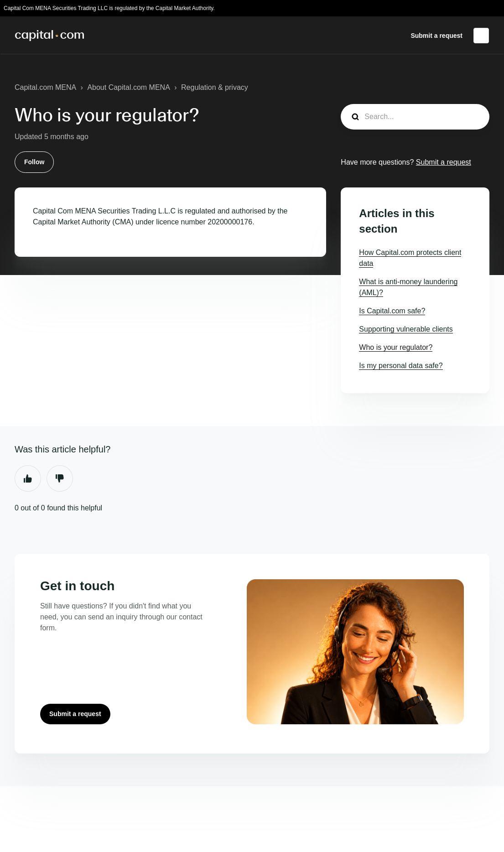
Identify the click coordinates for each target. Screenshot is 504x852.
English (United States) (481, 36)
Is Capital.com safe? (392, 311)
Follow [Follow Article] (34, 162)
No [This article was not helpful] (60, 478)
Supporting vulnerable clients (406, 329)
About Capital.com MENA (128, 87)
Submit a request (436, 36)
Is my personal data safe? (401, 366)
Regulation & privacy (215, 87)
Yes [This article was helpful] (28, 478)
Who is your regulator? (396, 347)
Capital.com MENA (45, 87)
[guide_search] (415, 117)
